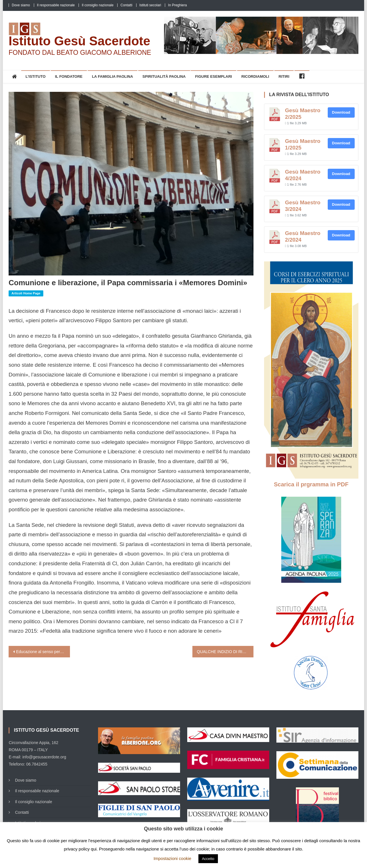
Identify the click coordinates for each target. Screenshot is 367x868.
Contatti (126, 5)
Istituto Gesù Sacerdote (79, 41)
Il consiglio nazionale (98, 5)
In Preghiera (177, 5)
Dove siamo (21, 5)
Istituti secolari (150, 5)
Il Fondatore (69, 76)
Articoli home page (26, 293)
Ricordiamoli (255, 76)
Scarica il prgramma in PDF (311, 484)
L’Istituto (36, 76)
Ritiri (284, 76)
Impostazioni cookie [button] (172, 858)
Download (341, 112)
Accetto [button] (208, 859)
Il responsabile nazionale (56, 5)
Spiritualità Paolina (164, 76)
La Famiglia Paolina (113, 76)
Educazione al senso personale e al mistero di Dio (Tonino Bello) (43, 652)
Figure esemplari (213, 76)
